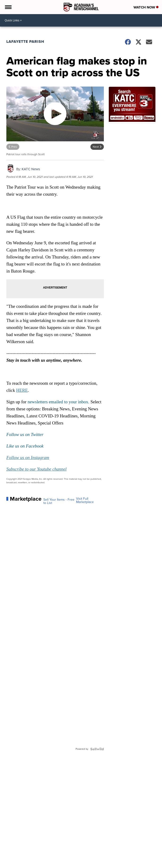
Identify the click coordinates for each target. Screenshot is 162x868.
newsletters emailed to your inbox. (58, 402)
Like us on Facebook (25, 446)
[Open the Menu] (8, 7)
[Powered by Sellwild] (97, 749)
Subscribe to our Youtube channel (36, 469)
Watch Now (146, 7)
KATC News (31, 169)
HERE (22, 390)
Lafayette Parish (25, 42)
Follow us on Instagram (28, 458)
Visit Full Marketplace (85, 500)
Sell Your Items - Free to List (59, 501)
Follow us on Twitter (25, 434)
